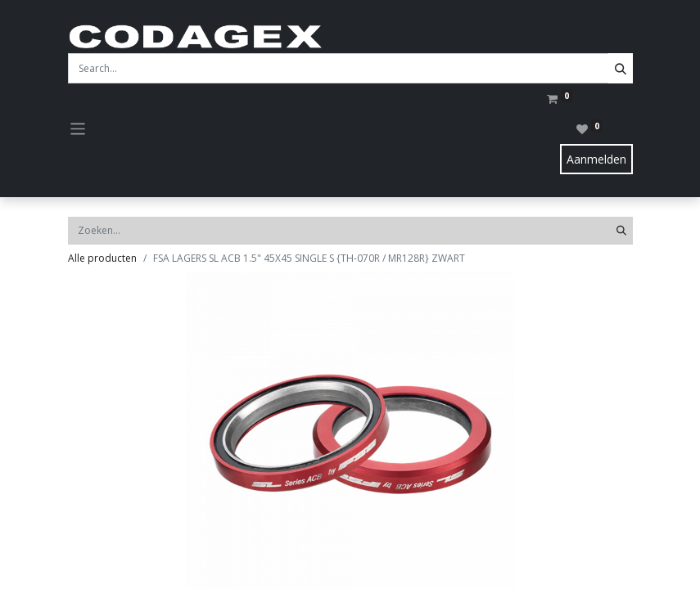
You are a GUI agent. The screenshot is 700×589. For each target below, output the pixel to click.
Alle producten (102, 258)
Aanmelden (596, 159)
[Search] (621, 68)
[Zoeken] (621, 231)
